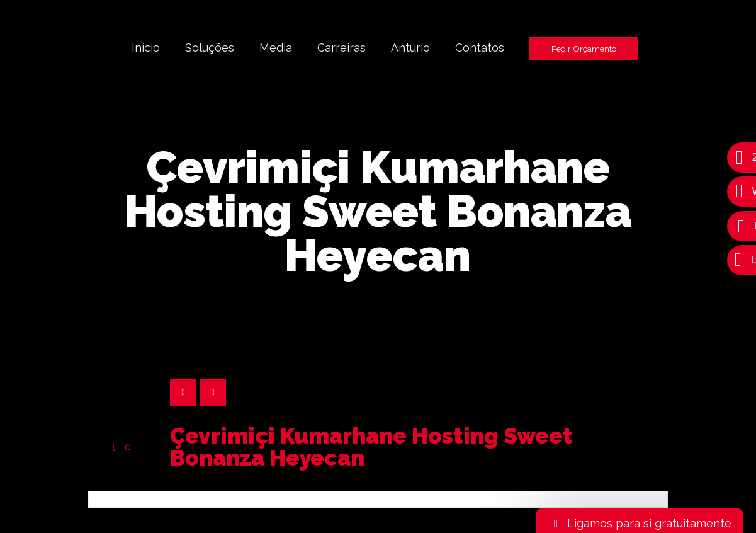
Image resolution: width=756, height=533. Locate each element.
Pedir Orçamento (584, 49)
